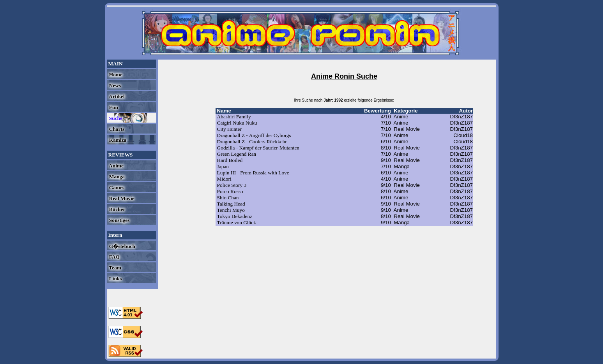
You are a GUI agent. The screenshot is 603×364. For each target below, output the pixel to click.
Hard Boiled (230, 160)
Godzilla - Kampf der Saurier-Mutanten (258, 148)
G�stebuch (122, 246)
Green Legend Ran (237, 154)
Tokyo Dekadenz (235, 216)
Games (116, 187)
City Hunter (229, 129)
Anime (116, 166)
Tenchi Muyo (231, 210)
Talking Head (231, 204)
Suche (115, 118)
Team (115, 268)
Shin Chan (228, 198)
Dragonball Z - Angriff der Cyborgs (254, 135)
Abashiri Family (234, 117)
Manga (116, 177)
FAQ (114, 257)
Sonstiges (119, 220)
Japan (223, 166)
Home (115, 75)
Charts (116, 129)
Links (115, 279)
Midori (224, 179)
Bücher (117, 209)
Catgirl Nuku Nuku (237, 123)
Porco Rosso (230, 191)
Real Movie (121, 198)
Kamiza (117, 140)
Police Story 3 (232, 185)
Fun (113, 107)
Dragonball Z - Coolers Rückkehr (252, 142)
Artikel (116, 96)
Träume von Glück (237, 222)
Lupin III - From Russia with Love (253, 173)
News (115, 85)
